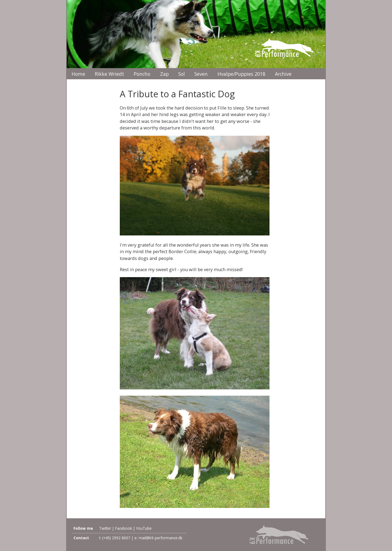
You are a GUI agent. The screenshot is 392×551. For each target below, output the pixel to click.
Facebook (124, 528)
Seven (201, 74)
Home (78, 74)
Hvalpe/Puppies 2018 (241, 74)
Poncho (142, 74)
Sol (182, 74)
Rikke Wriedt (109, 74)
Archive (283, 74)
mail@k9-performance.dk (160, 538)
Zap (164, 74)
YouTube (144, 528)
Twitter (105, 528)
